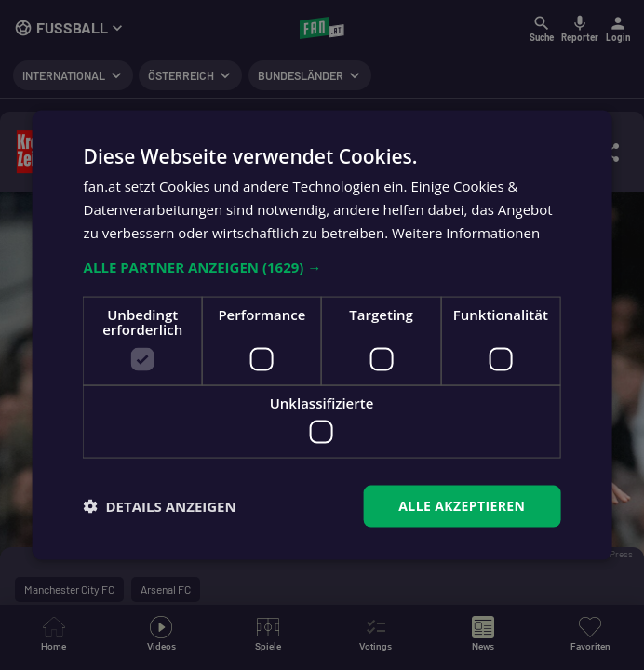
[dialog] (322, 335)
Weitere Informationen (466, 232)
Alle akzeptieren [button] (462, 506)
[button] (322, 266)
